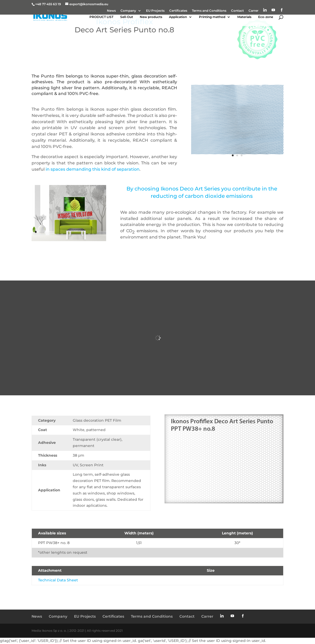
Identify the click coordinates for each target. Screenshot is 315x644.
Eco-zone (266, 17)
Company (128, 11)
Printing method (212, 17)
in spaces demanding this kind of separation (92, 169)
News (111, 11)
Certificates (178, 11)
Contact (237, 11)
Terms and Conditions (209, 11)
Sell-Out (127, 17)
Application (178, 17)
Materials (244, 17)
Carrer (253, 11)
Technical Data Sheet (58, 580)
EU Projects (155, 11)
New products (151, 17)
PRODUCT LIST (101, 17)
